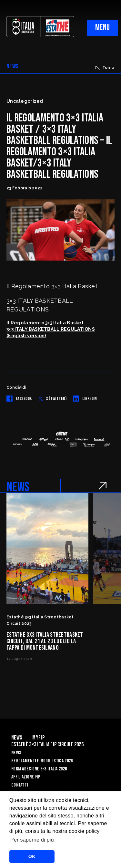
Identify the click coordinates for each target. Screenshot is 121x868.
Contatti (20, 785)
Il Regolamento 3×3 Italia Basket (45, 323)
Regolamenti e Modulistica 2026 (42, 761)
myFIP (38, 738)
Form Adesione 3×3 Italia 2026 (39, 769)
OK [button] (32, 856)
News (17, 738)
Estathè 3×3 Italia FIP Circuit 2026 (47, 744)
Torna (105, 68)
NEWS (12, 66)
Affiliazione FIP (26, 777)
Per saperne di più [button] (32, 840)
